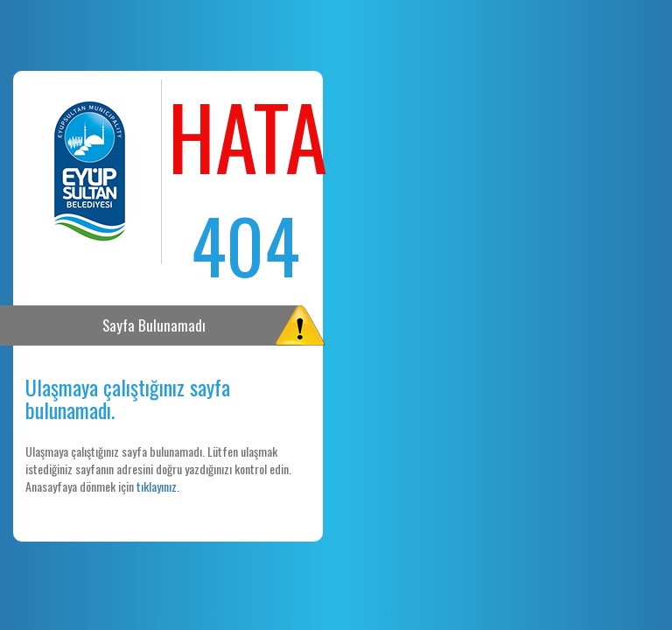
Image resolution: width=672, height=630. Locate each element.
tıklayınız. (158, 486)
